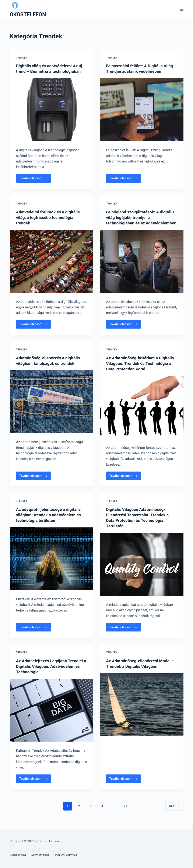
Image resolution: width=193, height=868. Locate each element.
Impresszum (18, 855)
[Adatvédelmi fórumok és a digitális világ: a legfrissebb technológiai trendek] (52, 261)
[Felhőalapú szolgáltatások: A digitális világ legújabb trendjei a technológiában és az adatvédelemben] (142, 267)
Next (174, 812)
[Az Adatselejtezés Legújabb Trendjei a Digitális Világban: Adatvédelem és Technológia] (52, 715)
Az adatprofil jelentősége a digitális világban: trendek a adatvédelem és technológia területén (50, 520)
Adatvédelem (40, 855)
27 (125, 812)
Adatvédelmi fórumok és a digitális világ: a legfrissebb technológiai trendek (49, 217)
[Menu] (182, 9)
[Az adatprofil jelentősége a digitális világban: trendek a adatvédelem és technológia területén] (52, 564)
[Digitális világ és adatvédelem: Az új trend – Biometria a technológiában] (52, 110)
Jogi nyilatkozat (66, 855)
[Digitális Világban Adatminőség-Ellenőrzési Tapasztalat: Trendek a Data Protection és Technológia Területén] (142, 570)
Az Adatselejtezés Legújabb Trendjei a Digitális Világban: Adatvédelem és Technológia (51, 672)
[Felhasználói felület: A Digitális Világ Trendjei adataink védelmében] (142, 110)
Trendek (22, 58)
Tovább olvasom (35, 179)
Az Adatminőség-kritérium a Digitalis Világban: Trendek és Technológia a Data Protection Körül (141, 369)
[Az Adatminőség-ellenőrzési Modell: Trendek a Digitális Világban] (142, 710)
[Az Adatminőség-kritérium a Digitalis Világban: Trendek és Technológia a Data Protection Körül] (142, 413)
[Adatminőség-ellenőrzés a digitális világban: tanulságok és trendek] (52, 407)
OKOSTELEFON (28, 15)
